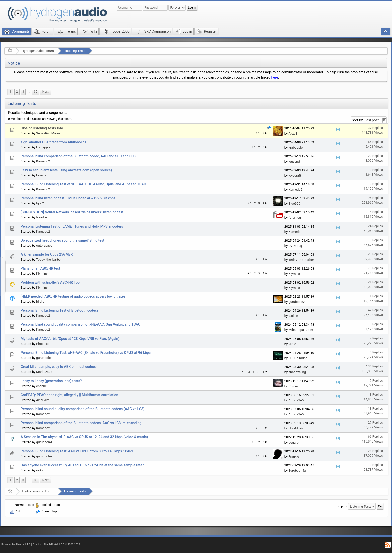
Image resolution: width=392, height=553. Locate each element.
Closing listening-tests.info (42, 128)
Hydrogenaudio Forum (38, 51)
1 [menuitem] (10, 92)
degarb (293, 442)
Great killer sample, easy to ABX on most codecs (59, 367)
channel (42, 386)
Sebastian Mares (48, 133)
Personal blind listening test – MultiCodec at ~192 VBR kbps (68, 198)
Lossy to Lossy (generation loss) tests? (51, 381)
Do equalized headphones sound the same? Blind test (62, 240)
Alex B (293, 133)
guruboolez (296, 302)
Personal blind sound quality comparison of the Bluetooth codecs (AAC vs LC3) (83, 409)
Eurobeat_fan (298, 470)
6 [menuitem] (263, 372)
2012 (292, 344)
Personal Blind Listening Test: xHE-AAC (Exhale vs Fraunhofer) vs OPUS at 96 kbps (86, 353)
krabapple (43, 147)
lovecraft (42, 175)
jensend (294, 161)
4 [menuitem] (263, 203)
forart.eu (42, 217)
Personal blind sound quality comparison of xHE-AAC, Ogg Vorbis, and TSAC (80, 324)
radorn (41, 470)
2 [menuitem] (17, 92)
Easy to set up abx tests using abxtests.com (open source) (66, 170)
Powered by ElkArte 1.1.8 (16, 545)
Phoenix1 (43, 344)
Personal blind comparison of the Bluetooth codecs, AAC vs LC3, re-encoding (81, 423)
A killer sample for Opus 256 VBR (47, 254)
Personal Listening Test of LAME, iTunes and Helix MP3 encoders (72, 226)
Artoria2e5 (44, 400)
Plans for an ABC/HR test (40, 268)
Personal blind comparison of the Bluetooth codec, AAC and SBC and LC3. (79, 156)
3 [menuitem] (23, 92)
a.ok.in (293, 316)
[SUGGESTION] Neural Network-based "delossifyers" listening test (72, 212)
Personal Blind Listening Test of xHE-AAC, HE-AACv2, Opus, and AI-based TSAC (83, 184)
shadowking (297, 372)
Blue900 (294, 204)
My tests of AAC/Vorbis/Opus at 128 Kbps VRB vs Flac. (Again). (71, 339)
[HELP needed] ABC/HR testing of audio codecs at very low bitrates (73, 296)
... (29, 92)
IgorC (40, 203)
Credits (37, 545)
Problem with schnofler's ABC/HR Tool (51, 282)
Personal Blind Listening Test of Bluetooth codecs (60, 310)
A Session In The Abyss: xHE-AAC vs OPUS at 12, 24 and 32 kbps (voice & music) (84, 437)
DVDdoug (295, 246)
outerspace (44, 245)
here (274, 77)
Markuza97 (44, 372)
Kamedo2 (43, 161)
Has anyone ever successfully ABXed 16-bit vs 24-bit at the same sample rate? (82, 465)
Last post (372, 120)
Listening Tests (75, 51)
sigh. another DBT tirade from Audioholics (53, 142)
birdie (40, 302)
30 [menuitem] (35, 92)
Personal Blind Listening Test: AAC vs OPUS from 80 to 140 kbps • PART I (78, 451)
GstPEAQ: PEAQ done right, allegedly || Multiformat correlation (69, 395)
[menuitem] (29, 92)
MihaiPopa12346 (301, 330)
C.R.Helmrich (298, 358)
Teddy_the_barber (49, 259)
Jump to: (341, 506)
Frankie (294, 456)
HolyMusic (296, 428)
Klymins (42, 273)
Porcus (293, 386)
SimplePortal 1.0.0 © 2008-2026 (62, 545)
